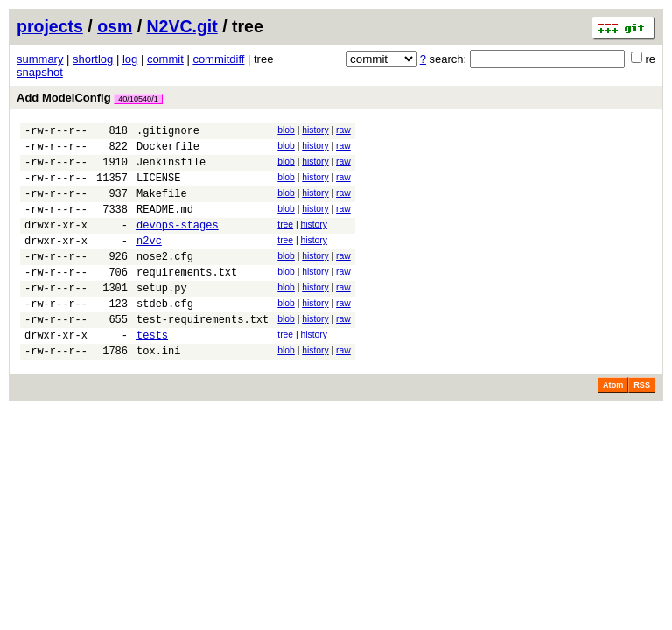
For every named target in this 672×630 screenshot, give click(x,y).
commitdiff (218, 59)
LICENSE (158, 188)
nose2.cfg (165, 280)
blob (286, 130)
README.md (165, 224)
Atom (613, 424)
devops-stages (178, 243)
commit (165, 59)
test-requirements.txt (203, 353)
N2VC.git (182, 26)
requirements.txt (187, 298)
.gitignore (168, 133)
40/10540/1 (138, 99)
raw (343, 130)
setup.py (162, 316)
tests (152, 371)
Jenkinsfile (171, 169)
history (315, 130)
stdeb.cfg (165, 335)
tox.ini (158, 390)
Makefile (162, 206)
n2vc (149, 261)
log (130, 59)
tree (285, 240)
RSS (642, 424)
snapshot (40, 72)
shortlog (93, 59)
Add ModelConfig (90, 98)
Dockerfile (168, 151)
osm (115, 26)
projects (50, 26)
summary (40, 59)
